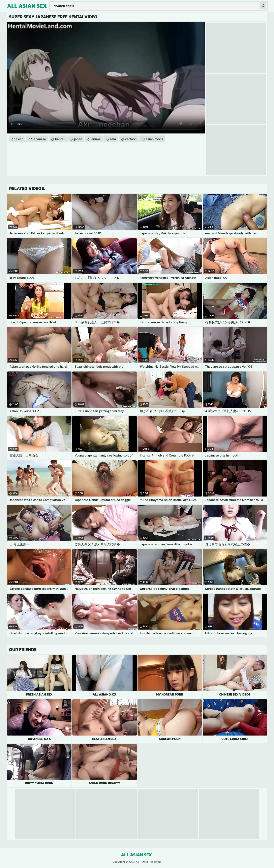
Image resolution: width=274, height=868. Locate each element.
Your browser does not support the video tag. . (106, 78)
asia (113, 139)
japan (78, 139)
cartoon (131, 139)
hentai (60, 139)
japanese (39, 139)
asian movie (155, 139)
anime (96, 139)
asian (19, 139)
